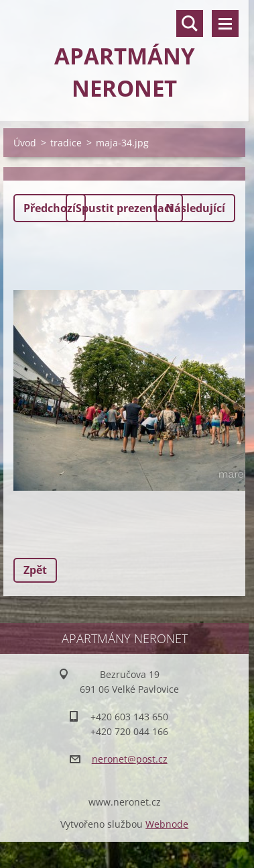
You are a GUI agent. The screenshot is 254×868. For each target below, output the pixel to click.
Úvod (25, 143)
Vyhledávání (190, 23)
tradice (66, 143)
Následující (195, 208)
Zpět (35, 570)
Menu (225, 23)
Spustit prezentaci (124, 208)
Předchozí (50, 208)
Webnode (167, 824)
